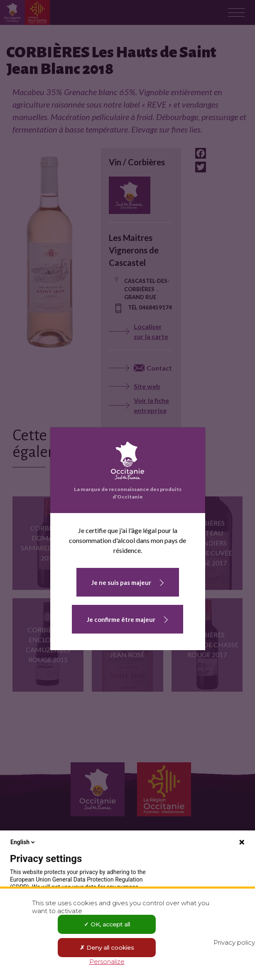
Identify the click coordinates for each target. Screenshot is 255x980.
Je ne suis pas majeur (121, 582)
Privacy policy (234, 942)
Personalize (107, 962)
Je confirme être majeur (121, 619)
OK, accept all (107, 924)
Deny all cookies (107, 948)
